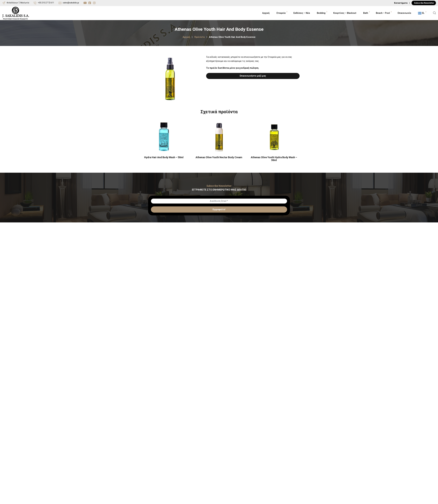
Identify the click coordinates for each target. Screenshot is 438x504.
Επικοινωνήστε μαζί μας (253, 76)
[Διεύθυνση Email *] (219, 201)
